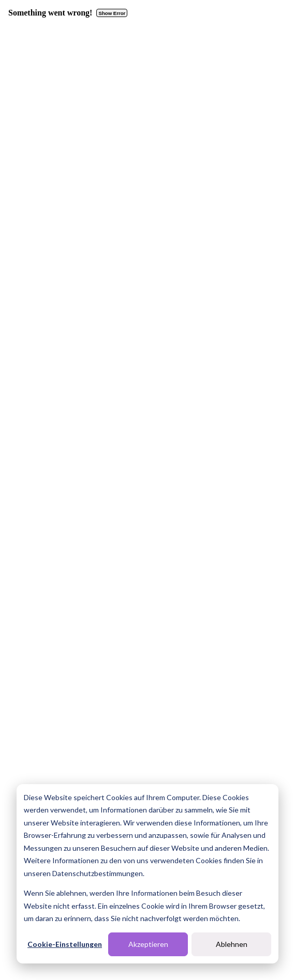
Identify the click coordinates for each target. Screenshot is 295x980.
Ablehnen (232, 944)
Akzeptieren (148, 944)
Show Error (112, 13)
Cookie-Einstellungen (65, 944)
